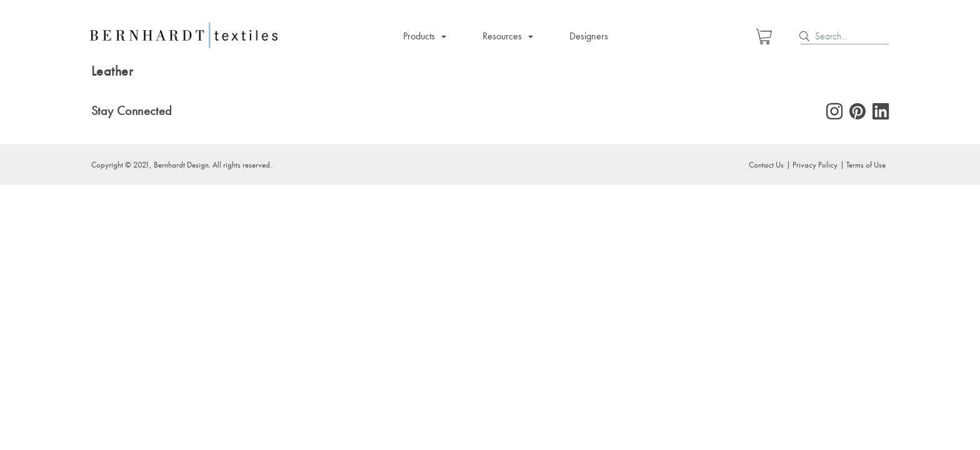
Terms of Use (866, 164)
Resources (502, 36)
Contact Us (766, 164)
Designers (589, 36)
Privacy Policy (815, 164)
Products (419, 36)
